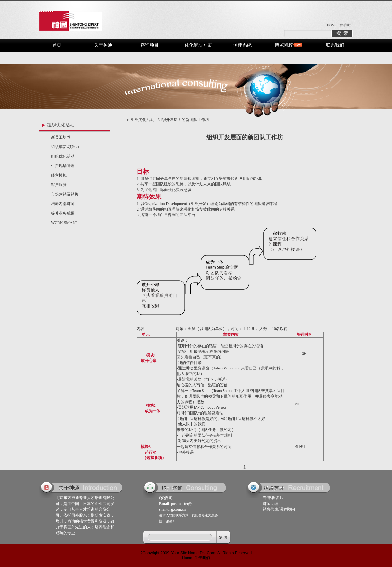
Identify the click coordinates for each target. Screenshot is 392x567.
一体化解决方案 (196, 45)
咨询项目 (150, 45)
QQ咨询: (166, 498)
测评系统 (242, 45)
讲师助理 (270, 504)
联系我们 (346, 25)
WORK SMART (64, 223)
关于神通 (103, 45)
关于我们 (202, 558)
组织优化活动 (63, 156)
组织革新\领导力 (65, 147)
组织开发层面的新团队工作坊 (184, 120)
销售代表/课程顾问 (279, 509)
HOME (332, 25)
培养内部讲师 (63, 204)
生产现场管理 (63, 166)
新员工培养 (61, 137)
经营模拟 (59, 175)
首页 (57, 45)
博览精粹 (284, 45)
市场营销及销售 (65, 194)
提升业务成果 (63, 213)
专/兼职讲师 (273, 498)
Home (187, 558)
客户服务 (59, 185)
